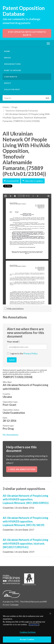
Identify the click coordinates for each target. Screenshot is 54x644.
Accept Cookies (27, 640)
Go (47, 98)
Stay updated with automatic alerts (27, 33)
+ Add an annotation (22, 469)
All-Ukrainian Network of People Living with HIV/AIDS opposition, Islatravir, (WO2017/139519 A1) (25, 543)
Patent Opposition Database (24, 11)
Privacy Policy (30, 353)
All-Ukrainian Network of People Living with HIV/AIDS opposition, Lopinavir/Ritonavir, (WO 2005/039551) (26, 499)
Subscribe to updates (33, 181)
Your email (13, 342)
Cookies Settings (28, 632)
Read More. (34, 624)
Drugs (15, 107)
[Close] (50, 613)
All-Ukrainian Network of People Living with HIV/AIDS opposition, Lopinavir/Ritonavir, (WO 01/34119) (25, 521)
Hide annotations (14, 309)
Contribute (11, 77)
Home (7, 51)
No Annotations (11, 435)
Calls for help (12, 89)
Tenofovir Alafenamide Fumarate (22, 111)
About (8, 83)
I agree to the (24, 353)
